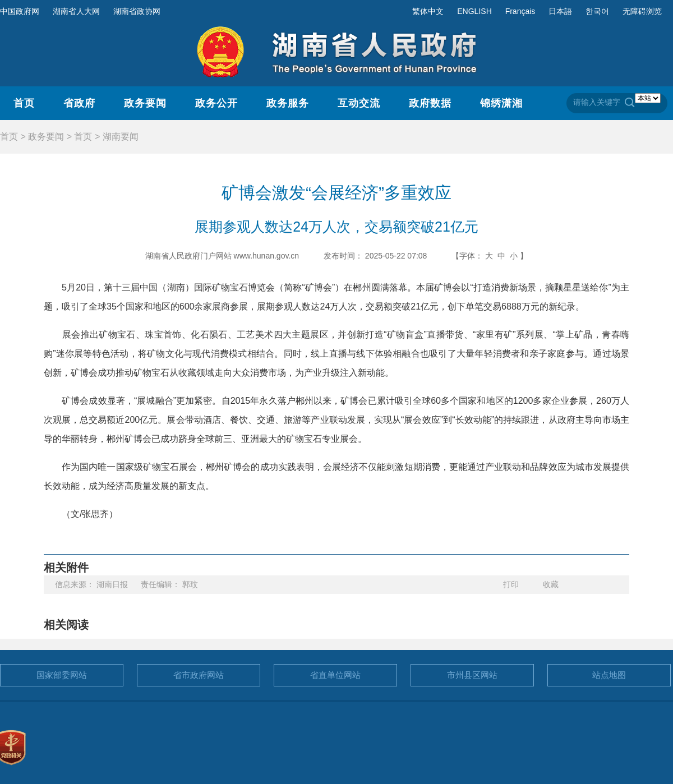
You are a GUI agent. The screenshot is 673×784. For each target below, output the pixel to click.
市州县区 (472, 675)
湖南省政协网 (137, 11)
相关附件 (66, 568)
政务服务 (288, 103)
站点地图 (609, 675)
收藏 (551, 584)
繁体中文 (428, 11)
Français (520, 11)
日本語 (560, 11)
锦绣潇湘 (501, 103)
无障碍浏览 (642, 11)
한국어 (597, 11)
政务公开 (216, 103)
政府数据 (430, 103)
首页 (24, 103)
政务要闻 (145, 103)
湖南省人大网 (76, 11)
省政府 (79, 103)
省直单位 (335, 675)
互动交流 (359, 103)
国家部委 (62, 675)
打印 (511, 584)
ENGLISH (474, 11)
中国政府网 (20, 11)
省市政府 (199, 675)
